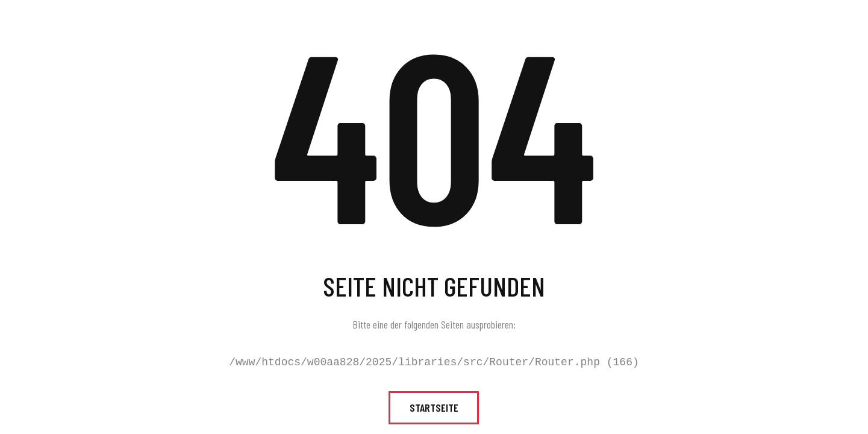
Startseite (434, 407)
